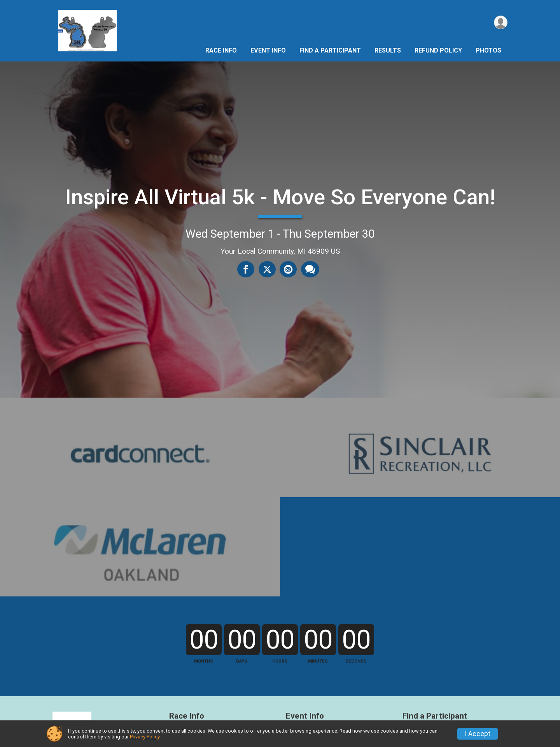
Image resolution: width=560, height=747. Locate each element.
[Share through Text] (310, 269)
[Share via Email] (288, 269)
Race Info (221, 50)
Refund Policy (438, 50)
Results (388, 50)
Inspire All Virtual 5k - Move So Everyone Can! (280, 197)
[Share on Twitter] (267, 269)
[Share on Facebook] (246, 269)
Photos (488, 50)
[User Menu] (500, 23)
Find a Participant (330, 50)
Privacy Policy (145, 737)
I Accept (478, 734)
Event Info (268, 50)
